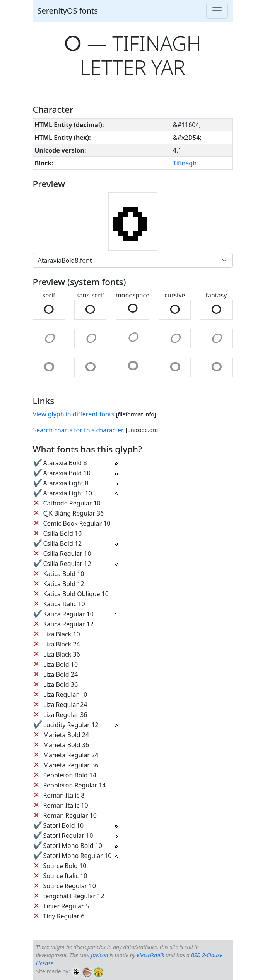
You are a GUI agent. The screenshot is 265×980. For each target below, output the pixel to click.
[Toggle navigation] (217, 11)
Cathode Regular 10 (72, 503)
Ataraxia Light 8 (66, 483)
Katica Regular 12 (68, 624)
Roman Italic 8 (64, 795)
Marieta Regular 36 (71, 765)
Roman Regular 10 (70, 815)
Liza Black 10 (61, 634)
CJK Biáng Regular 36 (73, 513)
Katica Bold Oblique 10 (76, 594)
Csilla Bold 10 (62, 533)
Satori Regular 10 (68, 836)
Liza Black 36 (61, 654)
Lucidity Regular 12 (71, 725)
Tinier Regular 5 (66, 906)
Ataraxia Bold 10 (67, 473)
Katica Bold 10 (63, 574)
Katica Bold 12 (63, 584)
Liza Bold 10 (60, 664)
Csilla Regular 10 (67, 554)
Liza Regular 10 (65, 695)
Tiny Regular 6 (64, 916)
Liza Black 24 (61, 644)
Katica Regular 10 (68, 614)
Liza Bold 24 (60, 674)
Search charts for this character (79, 430)
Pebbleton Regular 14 (74, 785)
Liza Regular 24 (65, 705)
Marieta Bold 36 (66, 745)
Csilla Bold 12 (62, 543)
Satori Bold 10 (63, 825)
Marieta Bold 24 (66, 735)
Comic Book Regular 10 (77, 523)
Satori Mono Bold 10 (73, 846)
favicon (100, 955)
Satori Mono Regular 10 (77, 856)
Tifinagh (185, 163)
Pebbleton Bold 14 (70, 775)
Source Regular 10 (69, 886)
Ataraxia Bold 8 (65, 463)
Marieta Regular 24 (71, 755)
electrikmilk (151, 955)
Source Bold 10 (65, 866)
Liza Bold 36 (60, 684)
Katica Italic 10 (64, 604)
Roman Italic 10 (65, 805)
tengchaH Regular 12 (74, 896)
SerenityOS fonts (68, 11)
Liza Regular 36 (65, 715)
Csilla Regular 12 (67, 564)
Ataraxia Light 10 (67, 493)
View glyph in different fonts (74, 414)
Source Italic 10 (65, 876)
